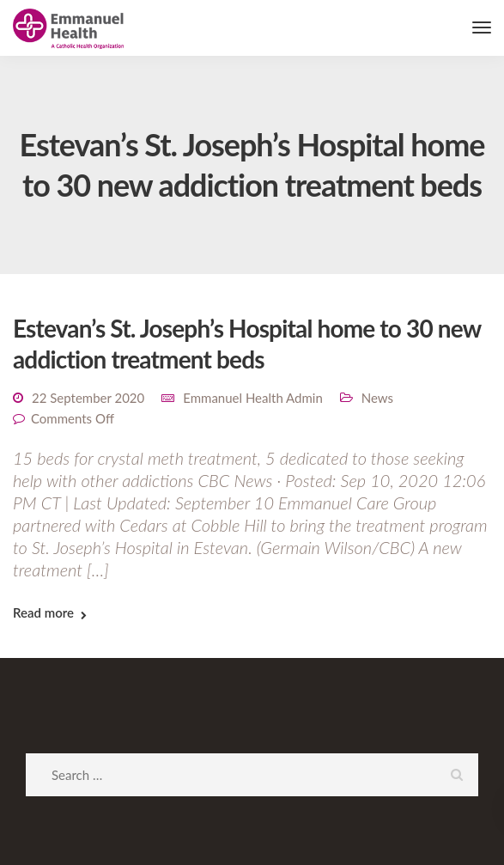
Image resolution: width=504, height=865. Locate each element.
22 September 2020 (88, 398)
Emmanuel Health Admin (253, 398)
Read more (43, 613)
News (377, 398)
